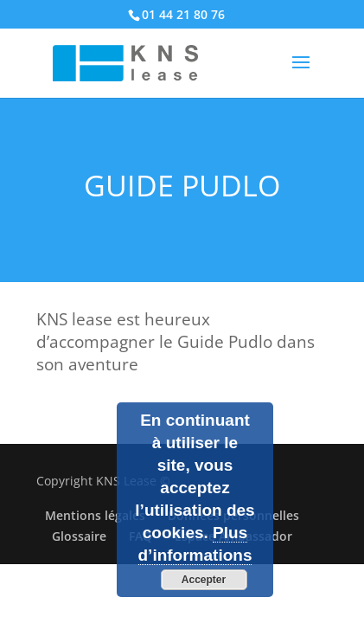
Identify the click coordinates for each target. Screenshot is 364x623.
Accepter (204, 580)
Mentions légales (95, 515)
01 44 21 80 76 (183, 14)
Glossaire (79, 536)
